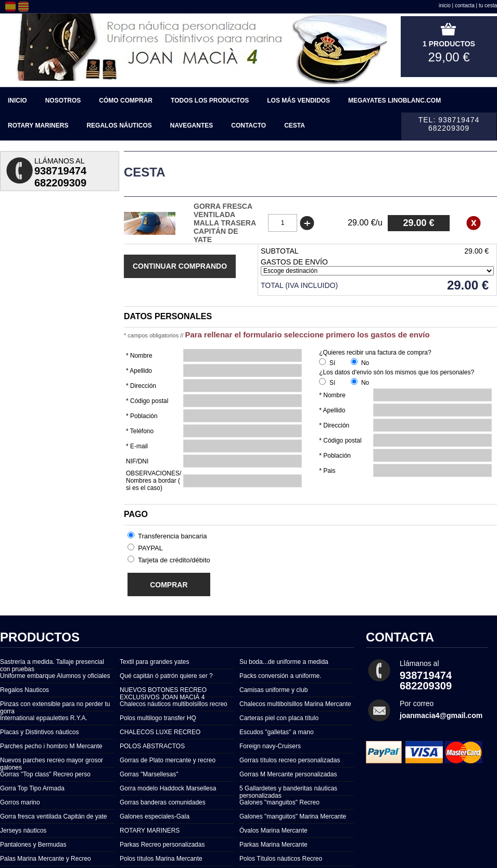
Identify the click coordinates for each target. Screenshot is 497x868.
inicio (445, 5)
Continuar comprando (180, 266)
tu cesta (488, 5)
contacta (465, 5)
